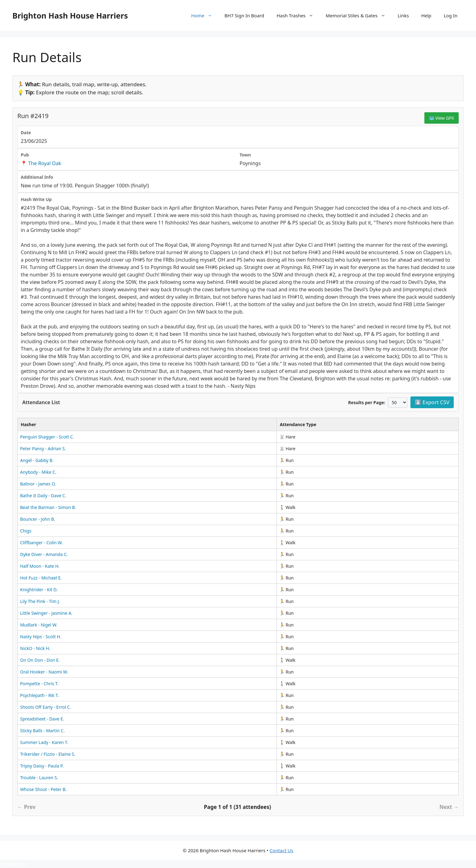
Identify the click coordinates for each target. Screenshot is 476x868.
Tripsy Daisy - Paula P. (42, 766)
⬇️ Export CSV (432, 402)
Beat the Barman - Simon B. (48, 507)
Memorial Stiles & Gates (359, 15)
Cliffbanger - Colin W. (41, 543)
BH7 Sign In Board (244, 15)
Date (26, 133)
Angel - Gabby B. (37, 460)
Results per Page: (367, 402)
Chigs (26, 531)
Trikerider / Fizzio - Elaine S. (48, 754)
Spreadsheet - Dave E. (42, 719)
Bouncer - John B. (38, 519)
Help (426, 15)
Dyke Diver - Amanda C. (44, 554)
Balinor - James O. (38, 484)
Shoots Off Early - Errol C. (45, 707)
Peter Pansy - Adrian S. (43, 449)
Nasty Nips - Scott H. (41, 637)
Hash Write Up (36, 199)
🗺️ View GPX (442, 118)
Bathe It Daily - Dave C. (43, 496)
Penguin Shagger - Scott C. (47, 437)
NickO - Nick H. (35, 648)
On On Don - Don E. (40, 660)
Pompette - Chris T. (39, 684)
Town (245, 155)
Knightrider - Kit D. (39, 590)
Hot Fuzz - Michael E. (41, 578)
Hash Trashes (298, 15)
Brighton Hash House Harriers (70, 15)
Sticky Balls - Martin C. (42, 731)
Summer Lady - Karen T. (44, 742)
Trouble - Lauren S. (39, 778)
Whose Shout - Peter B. (43, 789)
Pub (25, 155)
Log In (451, 15)
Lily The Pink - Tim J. (40, 601)
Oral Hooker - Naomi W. (44, 672)
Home (205, 15)
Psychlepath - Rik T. (39, 695)
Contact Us (281, 850)
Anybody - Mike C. (38, 472)
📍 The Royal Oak (41, 163)
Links (403, 15)
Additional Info (37, 177)
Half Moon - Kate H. (40, 566)
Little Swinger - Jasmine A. (46, 613)
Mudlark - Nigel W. (39, 625)
